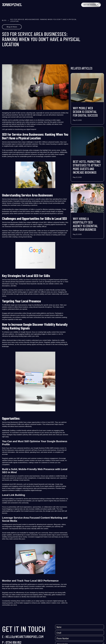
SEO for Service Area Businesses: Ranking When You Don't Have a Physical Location (43, 20)
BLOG (4, 20)
